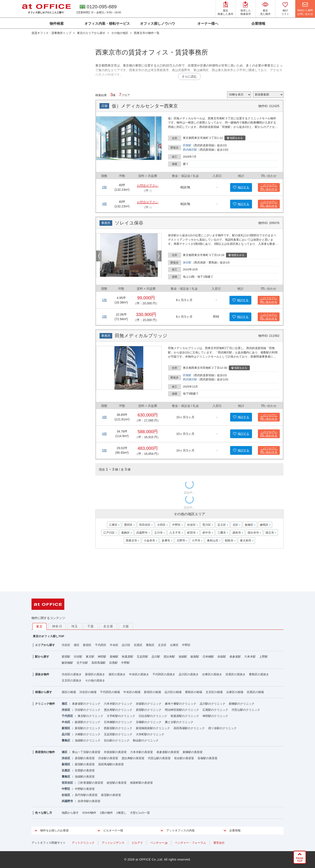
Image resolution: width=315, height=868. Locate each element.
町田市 (192, 533)
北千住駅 (82, 663)
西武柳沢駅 (190, 150)
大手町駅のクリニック (121, 716)
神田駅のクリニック (215, 716)
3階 (104, 204)
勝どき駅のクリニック (179, 722)
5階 (104, 450)
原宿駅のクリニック (149, 710)
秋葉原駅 (128, 657)
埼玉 (75, 626)
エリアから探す (45, 645)
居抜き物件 (42, 674)
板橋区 (249, 525)
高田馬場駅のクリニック (189, 728)
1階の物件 (106, 813)
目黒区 (138, 645)
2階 (104, 187)
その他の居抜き (95, 680)
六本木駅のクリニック (118, 704)
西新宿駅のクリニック (118, 728)
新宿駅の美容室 (85, 764)
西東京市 (131, 541)
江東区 (113, 525)
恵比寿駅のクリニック (118, 710)
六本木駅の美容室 (142, 752)
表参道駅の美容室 (168, 752)
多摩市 (166, 541)
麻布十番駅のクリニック (181, 704)
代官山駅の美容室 (159, 758)
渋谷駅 (78, 657)
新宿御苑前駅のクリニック (153, 728)
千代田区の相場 (110, 692)
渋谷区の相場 (88, 692)
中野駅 (125, 663)
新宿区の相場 (152, 692)
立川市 (158, 533)
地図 (235, 138)
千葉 (91, 626)
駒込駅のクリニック (146, 740)
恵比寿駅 (169, 657)
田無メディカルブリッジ (141, 336)
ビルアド (137, 843)
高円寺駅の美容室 (86, 795)
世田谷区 (145, 525)
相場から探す (44, 692)
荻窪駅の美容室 (111, 795)
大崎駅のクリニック (88, 734)
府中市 (207, 533)
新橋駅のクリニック (242, 704)
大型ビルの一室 (140, 813)
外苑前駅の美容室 (115, 752)
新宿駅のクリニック (88, 728)
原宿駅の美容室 (85, 758)
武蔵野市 (142, 533)
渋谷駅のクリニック (88, 710)
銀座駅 (195, 657)
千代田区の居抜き (164, 674)
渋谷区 (66, 645)
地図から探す (70, 813)
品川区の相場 (173, 692)
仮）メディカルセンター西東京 (145, 106)
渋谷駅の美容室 (108, 758)
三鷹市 (222, 533)
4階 (104, 434)
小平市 (196, 541)
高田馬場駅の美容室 (111, 764)
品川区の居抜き (189, 674)
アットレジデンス (113, 843)
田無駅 (187, 145)
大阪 (126, 626)
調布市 (237, 533)
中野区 (176, 525)
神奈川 (57, 626)
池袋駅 (183, 657)
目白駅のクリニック (117, 740)
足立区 (222, 525)
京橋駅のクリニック (149, 722)
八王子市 (175, 533)
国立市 (270, 533)
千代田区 (101, 645)
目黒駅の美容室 (85, 770)
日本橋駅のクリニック (118, 722)
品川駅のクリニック (213, 704)
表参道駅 (235, 657)
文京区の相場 (214, 692)
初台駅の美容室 (184, 758)
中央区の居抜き (139, 674)
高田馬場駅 (99, 663)
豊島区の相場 (194, 692)
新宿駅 (66, 657)
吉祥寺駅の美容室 (89, 801)
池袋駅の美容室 (85, 777)
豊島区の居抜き (259, 674)
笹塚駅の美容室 (207, 758)
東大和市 (246, 541)
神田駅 (102, 657)
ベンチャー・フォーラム (190, 843)
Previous (99, 256)
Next (159, 256)
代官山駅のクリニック (246, 710)
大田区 (161, 525)
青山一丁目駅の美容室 (86, 752)
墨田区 (128, 525)
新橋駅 (114, 657)
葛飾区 (125, 533)
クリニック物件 (45, 704)
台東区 (174, 645)
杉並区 (192, 525)
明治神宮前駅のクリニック (182, 710)
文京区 (162, 645)
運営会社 (219, 843)
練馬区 (264, 525)
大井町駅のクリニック (150, 734)
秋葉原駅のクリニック (185, 716)
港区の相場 (69, 692)
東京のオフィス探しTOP (49, 636)
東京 (39, 626)
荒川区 (207, 525)
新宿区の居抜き (95, 674)
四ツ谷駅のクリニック (222, 728)
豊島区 (150, 645)
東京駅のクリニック (90, 716)
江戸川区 (109, 533)
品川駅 (156, 657)
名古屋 (108, 626)
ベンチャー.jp (159, 843)
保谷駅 (187, 262)
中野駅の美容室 (85, 789)
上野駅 (263, 657)
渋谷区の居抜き (72, 674)
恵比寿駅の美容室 (133, 758)
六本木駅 (250, 657)
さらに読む (189, 76)
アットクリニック (83, 843)
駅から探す (42, 657)
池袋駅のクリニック (88, 740)
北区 (235, 525)
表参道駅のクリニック (86, 704)
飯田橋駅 (67, 663)
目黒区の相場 (255, 692)
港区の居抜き (117, 674)
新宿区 (87, 645)
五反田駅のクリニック (118, 734)
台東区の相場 (235, 692)
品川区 (126, 645)
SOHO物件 (89, 813)
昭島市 (229, 541)
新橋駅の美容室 (193, 752)
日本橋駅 (208, 657)
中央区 (114, 645)
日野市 (181, 541)
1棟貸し (121, 813)
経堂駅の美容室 (117, 783)
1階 (104, 300)
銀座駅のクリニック (88, 722)
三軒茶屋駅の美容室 (90, 783)
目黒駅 (113, 663)
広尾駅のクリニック (215, 710)
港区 (77, 645)
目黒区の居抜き (235, 674)
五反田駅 (142, 657)
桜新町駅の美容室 (142, 783)
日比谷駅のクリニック (153, 716)
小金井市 (149, 541)
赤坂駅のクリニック (149, 704)
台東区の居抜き (212, 674)
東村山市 (213, 541)
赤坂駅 (222, 657)
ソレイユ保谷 (129, 223)
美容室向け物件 (45, 752)
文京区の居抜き (72, 680)
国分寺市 (253, 533)
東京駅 (90, 657)
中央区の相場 (132, 692)
